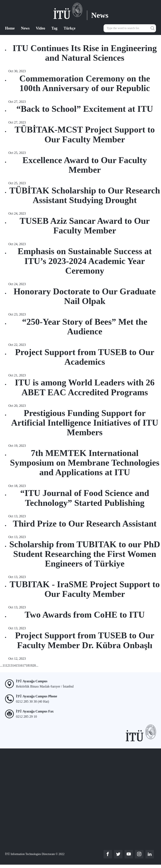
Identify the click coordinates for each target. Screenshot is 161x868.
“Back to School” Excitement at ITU (85, 109)
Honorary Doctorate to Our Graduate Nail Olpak (85, 296)
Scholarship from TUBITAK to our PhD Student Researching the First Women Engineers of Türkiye (85, 554)
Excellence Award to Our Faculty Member (85, 165)
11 (4, 665)
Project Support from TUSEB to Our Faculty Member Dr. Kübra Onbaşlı (85, 640)
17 (24, 665)
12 (7, 665)
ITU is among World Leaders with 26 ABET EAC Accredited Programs (85, 387)
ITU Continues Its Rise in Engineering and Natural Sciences (85, 53)
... (1, 665)
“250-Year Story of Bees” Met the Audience (85, 327)
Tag (54, 28)
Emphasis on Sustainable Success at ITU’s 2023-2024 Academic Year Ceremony (85, 261)
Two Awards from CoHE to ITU (85, 615)
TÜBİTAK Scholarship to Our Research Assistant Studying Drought (85, 195)
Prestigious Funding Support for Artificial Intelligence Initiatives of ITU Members (85, 423)
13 (11, 665)
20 (34, 665)
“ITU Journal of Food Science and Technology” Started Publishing (85, 498)
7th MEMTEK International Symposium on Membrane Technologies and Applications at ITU (85, 463)
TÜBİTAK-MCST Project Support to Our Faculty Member (85, 134)
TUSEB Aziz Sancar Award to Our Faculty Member (85, 226)
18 (27, 665)
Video (40, 28)
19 (31, 665)
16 (21, 665)
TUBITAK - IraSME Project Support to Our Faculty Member (85, 589)
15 (17, 665)
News (25, 28)
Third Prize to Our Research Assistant (85, 524)
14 (14, 665)
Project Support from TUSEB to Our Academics (85, 357)
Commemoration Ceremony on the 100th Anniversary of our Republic (85, 83)
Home (10, 28)
